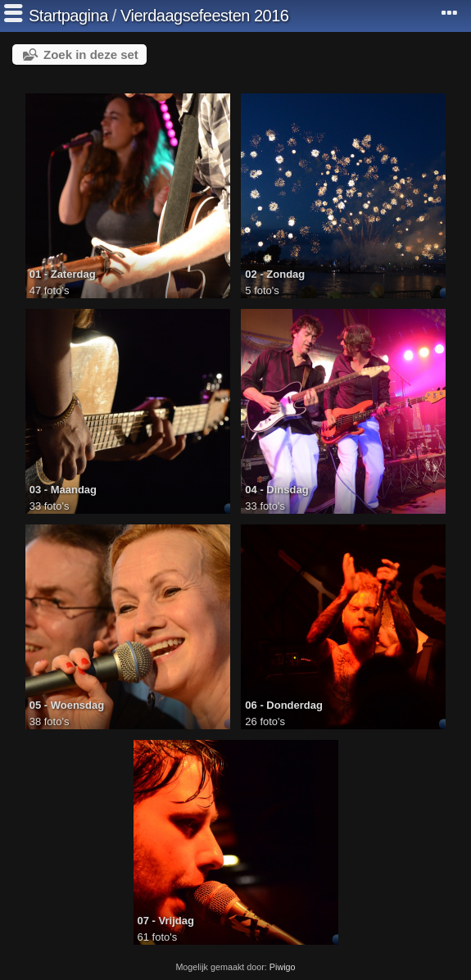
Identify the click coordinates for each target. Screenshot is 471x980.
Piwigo (283, 967)
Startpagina (68, 16)
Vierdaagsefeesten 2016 (204, 16)
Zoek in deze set (91, 54)
